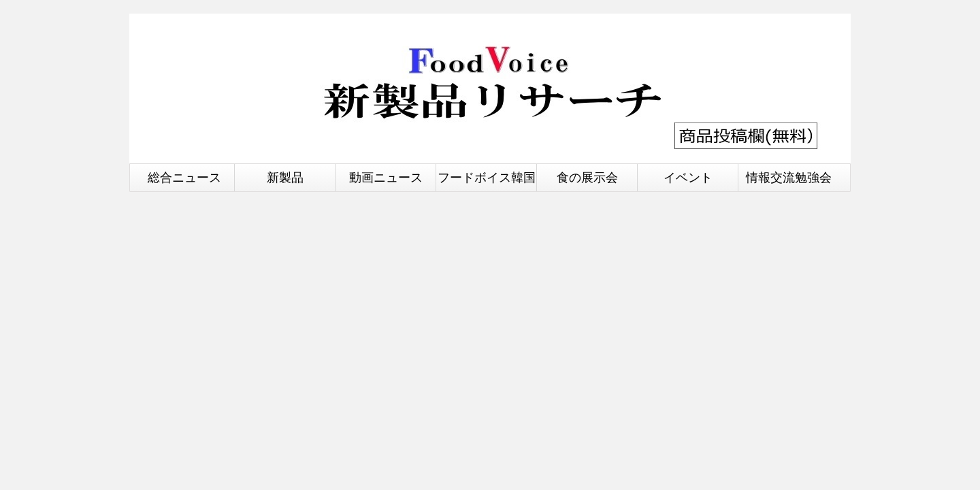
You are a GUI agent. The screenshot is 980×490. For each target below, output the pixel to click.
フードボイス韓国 (487, 177)
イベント (688, 177)
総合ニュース (184, 177)
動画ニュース (386, 177)
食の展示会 (587, 177)
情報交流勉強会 (789, 177)
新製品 (285, 177)
